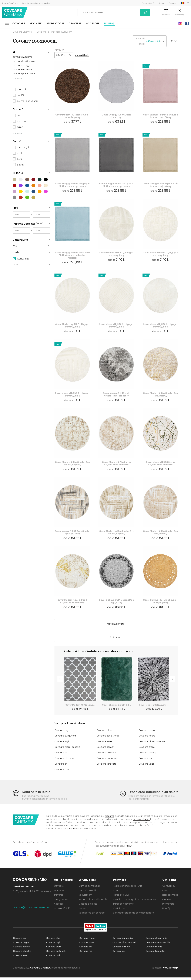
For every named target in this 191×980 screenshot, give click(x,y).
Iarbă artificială (62, 911)
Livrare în (10, 3)
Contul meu (147, 15)
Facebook (187, 23)
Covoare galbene (106, 756)
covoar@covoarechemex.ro (31, 910)
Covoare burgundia (65, 739)
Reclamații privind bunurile (93, 902)
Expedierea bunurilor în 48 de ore (152, 795)
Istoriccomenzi (170, 897)
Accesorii (93, 23)
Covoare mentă (148, 756)
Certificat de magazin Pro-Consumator (135, 902)
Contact (172, 3)
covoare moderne (23, 57)
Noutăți (110, 23)
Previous (60, 683)
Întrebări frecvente (123, 906)
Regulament (85, 897)
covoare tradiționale (24, 61)
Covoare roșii (62, 744)
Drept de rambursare (36, 3)
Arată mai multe (116, 627)
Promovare (168, 906)
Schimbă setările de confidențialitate (133, 915)
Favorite (161, 15)
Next (173, 683)
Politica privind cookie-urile (128, 888)
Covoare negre (147, 739)
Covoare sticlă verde (108, 739)
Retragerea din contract (92, 915)
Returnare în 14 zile (37, 795)
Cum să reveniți (87, 893)
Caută (129, 13)
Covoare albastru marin (152, 744)
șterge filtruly (83, 55)
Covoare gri (61, 767)
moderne (109, 819)
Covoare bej (61, 733)
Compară (175, 15)
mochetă (72, 831)
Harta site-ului (121, 897)
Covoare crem (147, 750)
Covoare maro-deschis (67, 750)
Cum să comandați (89, 888)
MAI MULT (17, 79)
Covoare (19, 23)
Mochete (36, 23)
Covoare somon (106, 750)
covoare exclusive (22, 69)
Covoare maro (147, 733)
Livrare (82, 911)
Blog (162, 3)
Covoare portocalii (107, 761)
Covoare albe (104, 733)
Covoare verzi (146, 767)
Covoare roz (145, 761)
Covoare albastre (64, 761)
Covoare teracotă (107, 767)
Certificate (119, 911)
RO (187, 3)
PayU (129, 848)
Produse (167, 902)
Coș (187, 15)
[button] (156, 41)
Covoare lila (61, 756)
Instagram (180, 23)
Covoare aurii (62, 772)
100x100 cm (61, 55)
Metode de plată (88, 906)
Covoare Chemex (15, 13)
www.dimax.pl (170, 970)
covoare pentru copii (24, 74)
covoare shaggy (22, 65)
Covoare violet (105, 744)
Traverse (75, 23)
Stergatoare (55, 23)
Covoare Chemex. (40, 970)
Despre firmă (148, 3)
